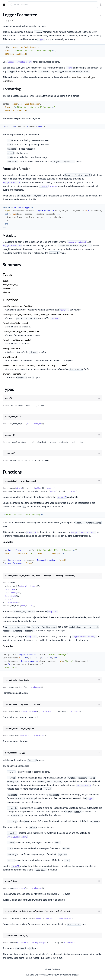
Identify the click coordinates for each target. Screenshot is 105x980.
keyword (8, 599)
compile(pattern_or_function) (18, 306)
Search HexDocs (52, 969)
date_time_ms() (10, 285)
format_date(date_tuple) (15, 323)
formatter (48, 186)
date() (6, 281)
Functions (11, 300)
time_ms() (8, 292)
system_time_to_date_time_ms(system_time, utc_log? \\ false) (35, 365)
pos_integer (46, 711)
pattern (39, 488)
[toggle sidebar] (4, 4)
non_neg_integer (39, 943)
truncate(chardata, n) (14, 374)
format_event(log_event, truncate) (21, 331)
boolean (49, 918)
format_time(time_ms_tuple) (17, 340)
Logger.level (10, 589)
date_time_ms (10, 596)
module (52, 491)
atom (73, 491)
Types (7, 275)
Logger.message (11, 593)
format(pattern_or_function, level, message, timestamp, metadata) (38, 315)
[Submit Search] (11, 5)
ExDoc (38, 975)
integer (39, 918)
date (29, 424)
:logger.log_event (29, 711)
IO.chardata (13, 602)
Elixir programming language (67, 975)
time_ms (38, 424)
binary (19, 488)
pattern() (8, 288)
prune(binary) (10, 357)
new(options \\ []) (13, 348)
